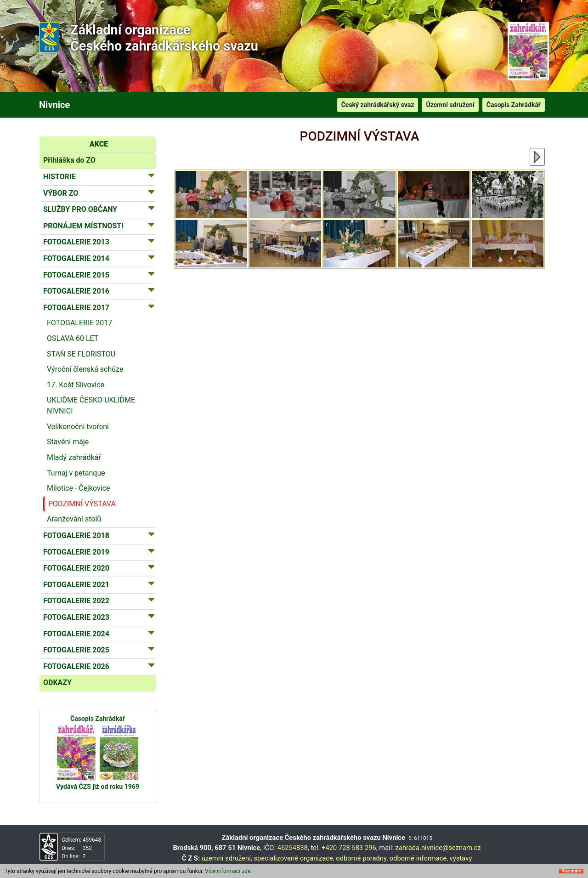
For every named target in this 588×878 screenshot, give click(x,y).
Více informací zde (228, 871)
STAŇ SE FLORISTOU (81, 354)
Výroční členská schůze (85, 369)
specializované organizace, (294, 858)
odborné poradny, (362, 858)
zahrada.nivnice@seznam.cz (438, 848)
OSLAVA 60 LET (73, 338)
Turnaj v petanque (76, 473)
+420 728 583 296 (349, 848)
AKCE (99, 144)
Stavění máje (68, 442)
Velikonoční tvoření (78, 427)
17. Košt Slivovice (76, 385)
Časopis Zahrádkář (514, 105)
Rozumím (571, 871)
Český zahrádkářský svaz (378, 105)
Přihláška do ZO (69, 160)
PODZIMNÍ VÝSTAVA (82, 504)
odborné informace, (419, 858)
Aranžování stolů (74, 519)
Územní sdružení (450, 105)
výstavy (461, 858)
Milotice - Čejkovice (79, 488)
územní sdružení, (227, 858)
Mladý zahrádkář (74, 457)
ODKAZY (57, 683)
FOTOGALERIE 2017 (79, 323)
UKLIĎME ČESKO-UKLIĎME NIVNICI (91, 405)
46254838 (293, 848)
